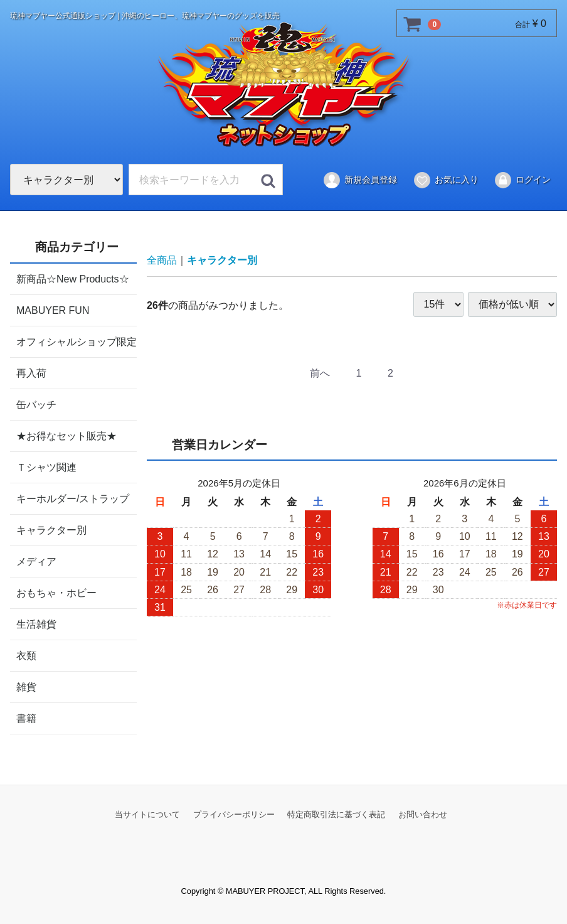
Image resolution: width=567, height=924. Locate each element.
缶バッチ (36, 404)
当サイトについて (147, 814)
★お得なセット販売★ (66, 435)
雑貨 (26, 686)
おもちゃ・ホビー (56, 592)
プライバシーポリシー (234, 814)
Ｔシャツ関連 (46, 467)
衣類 (26, 655)
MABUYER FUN (53, 310)
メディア (36, 561)
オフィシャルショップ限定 (77, 341)
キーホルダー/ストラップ (73, 498)
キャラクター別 (51, 529)
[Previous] (320, 373)
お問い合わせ (423, 814)
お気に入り (446, 180)
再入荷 (31, 373)
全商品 (162, 260)
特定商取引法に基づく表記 (336, 814)
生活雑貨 (36, 624)
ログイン (522, 180)
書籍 (26, 718)
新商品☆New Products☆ (73, 278)
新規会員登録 (360, 180)
